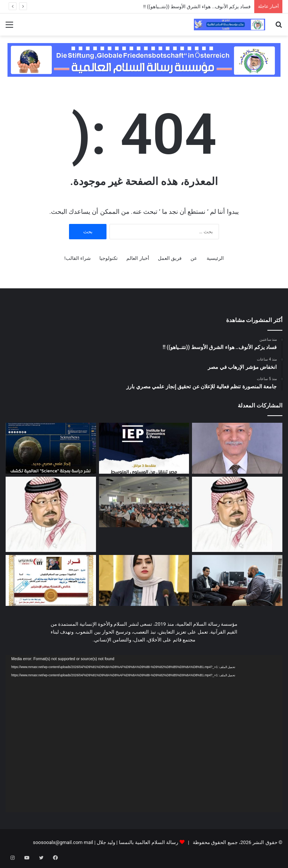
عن (194, 258)
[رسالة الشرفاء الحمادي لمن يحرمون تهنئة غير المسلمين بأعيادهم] (237, 514)
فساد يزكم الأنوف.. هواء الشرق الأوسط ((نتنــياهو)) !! (196, 7)
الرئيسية (215, 258)
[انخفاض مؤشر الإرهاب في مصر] (144, 448)
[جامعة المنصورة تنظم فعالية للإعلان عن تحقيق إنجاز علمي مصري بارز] (51, 448)
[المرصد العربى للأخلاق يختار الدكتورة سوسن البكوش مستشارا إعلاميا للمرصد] (51, 580)
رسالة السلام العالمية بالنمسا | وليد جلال (137, 842)
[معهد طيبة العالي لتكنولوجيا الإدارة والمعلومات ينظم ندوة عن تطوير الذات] (144, 502)
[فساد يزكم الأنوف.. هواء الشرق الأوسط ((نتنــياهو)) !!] (237, 448)
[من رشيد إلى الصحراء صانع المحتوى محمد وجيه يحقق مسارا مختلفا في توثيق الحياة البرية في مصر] (237, 580)
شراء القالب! (77, 258)
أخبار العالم (138, 258)
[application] (144, 734)
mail (88, 842)
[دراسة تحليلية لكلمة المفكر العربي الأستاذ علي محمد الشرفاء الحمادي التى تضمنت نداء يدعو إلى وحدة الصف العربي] (51, 514)
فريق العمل (170, 258)
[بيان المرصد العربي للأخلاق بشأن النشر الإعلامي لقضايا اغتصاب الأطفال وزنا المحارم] (144, 580)
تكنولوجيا (109, 258)
